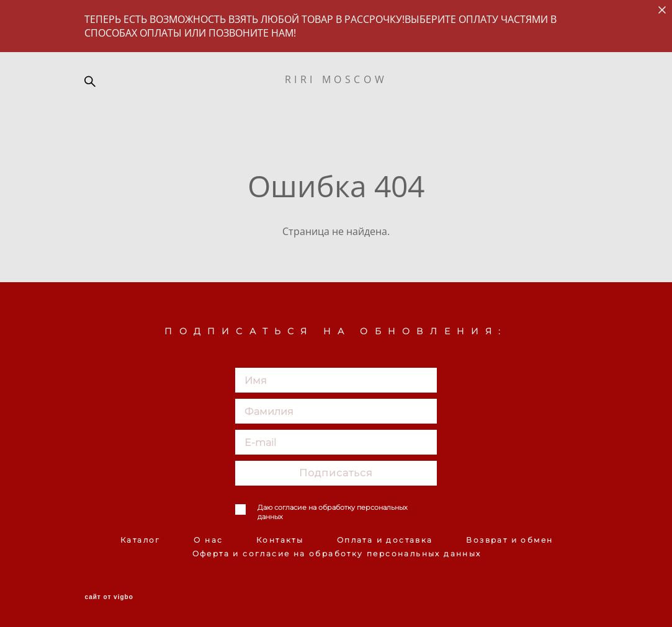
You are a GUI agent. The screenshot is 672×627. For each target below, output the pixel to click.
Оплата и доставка (385, 540)
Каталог (141, 540)
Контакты (280, 540)
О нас (208, 540)
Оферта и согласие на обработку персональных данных (337, 554)
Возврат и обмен (509, 540)
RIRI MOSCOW (336, 79)
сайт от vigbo (109, 597)
